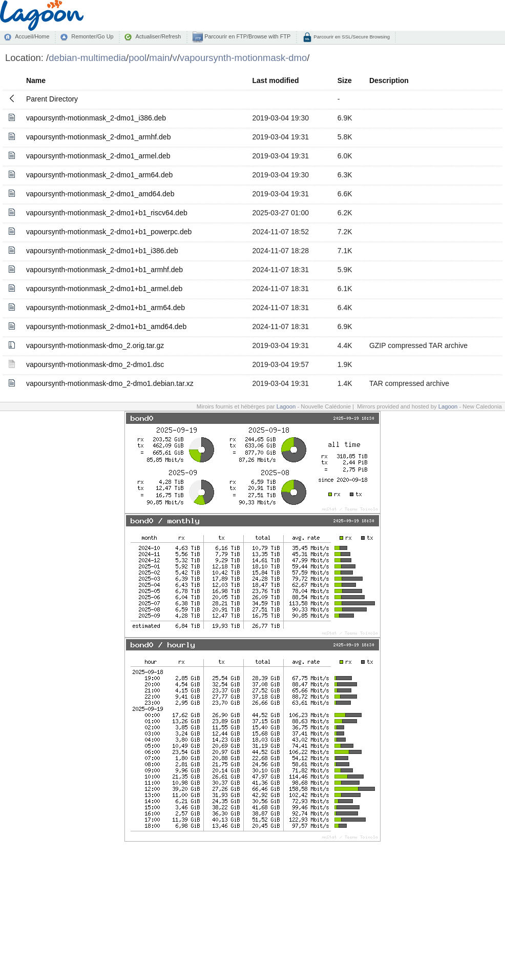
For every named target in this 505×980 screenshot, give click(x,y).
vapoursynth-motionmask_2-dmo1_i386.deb (96, 118)
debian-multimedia (87, 58)
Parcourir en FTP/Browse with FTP (247, 36)
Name (36, 80)
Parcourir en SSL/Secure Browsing (351, 37)
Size (345, 80)
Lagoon (286, 406)
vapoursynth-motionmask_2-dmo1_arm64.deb (99, 175)
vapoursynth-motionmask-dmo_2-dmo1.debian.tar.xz (110, 383)
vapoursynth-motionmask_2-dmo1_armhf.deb (98, 137)
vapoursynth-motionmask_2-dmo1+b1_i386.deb (102, 251)
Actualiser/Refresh (158, 36)
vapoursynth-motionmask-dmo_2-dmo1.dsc (95, 364)
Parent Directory (52, 99)
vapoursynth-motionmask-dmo (243, 58)
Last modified (276, 80)
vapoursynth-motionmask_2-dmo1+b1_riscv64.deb (107, 213)
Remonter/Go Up (92, 36)
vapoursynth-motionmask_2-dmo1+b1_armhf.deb (104, 270)
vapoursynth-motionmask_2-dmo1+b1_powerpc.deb (109, 232)
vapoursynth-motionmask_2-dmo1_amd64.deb (100, 194)
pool (138, 58)
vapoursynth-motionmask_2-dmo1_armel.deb (98, 156)
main (159, 58)
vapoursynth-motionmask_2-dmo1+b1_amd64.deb (106, 326)
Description (389, 80)
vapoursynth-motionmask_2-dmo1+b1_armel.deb (104, 289)
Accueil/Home (32, 36)
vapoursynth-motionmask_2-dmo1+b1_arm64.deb (106, 308)
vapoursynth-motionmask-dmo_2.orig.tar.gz (95, 345)
